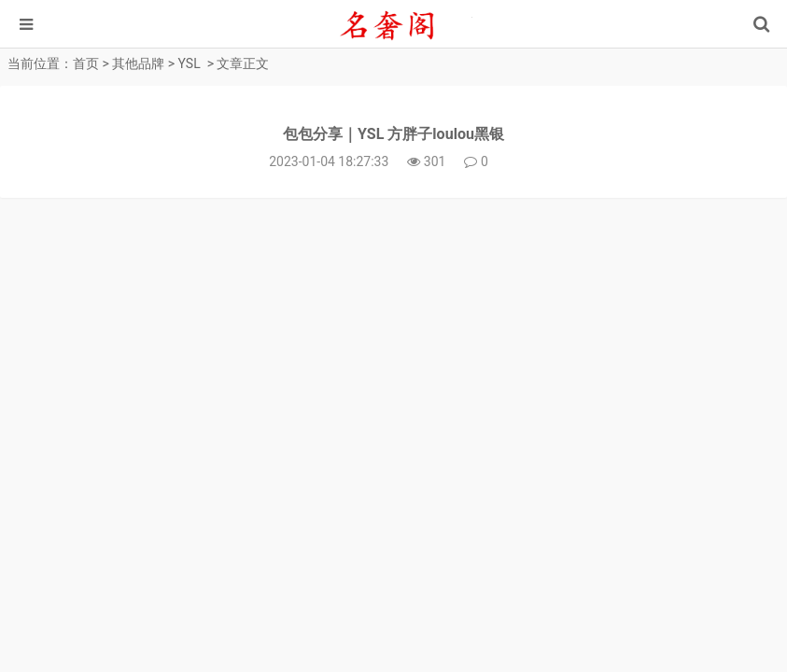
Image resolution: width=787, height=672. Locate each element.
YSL (190, 63)
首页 (86, 63)
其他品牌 (138, 63)
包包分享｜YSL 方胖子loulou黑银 (393, 134)
